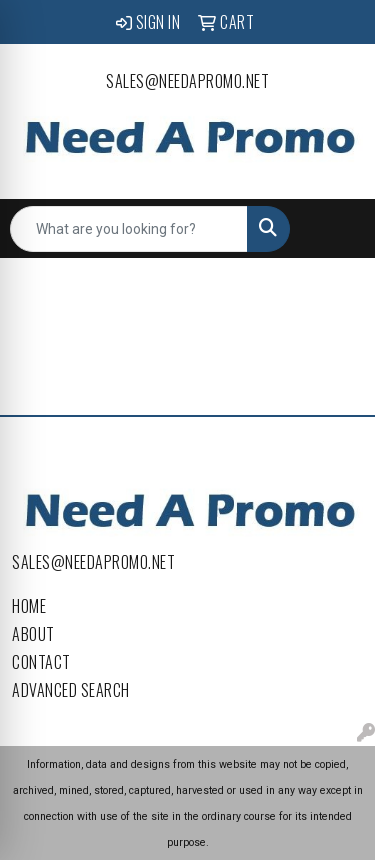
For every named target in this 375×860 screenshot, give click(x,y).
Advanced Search (71, 690)
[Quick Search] (129, 229)
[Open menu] (335, 229)
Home (29, 606)
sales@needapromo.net (187, 81)
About (33, 634)
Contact (41, 662)
